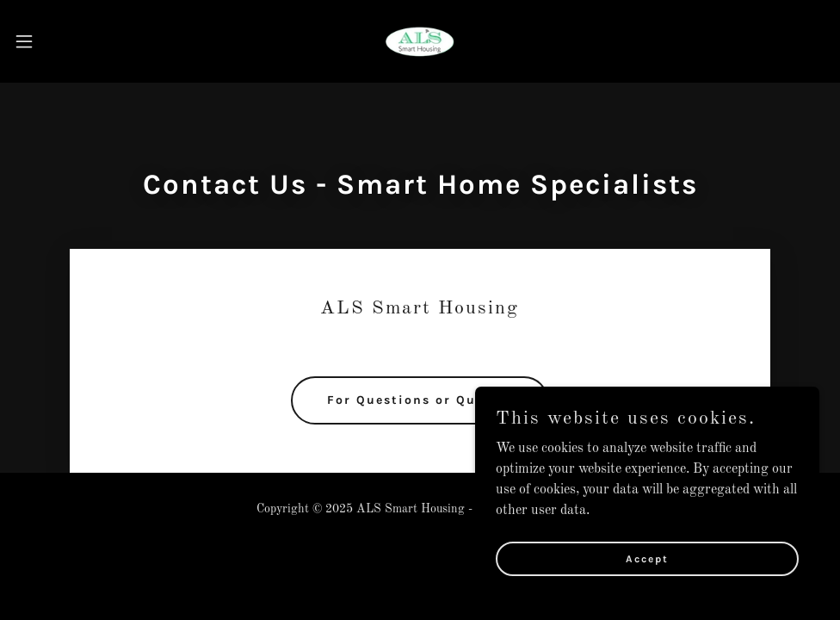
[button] (69, 41)
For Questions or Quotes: (420, 400)
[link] (420, 41)
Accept (647, 558)
